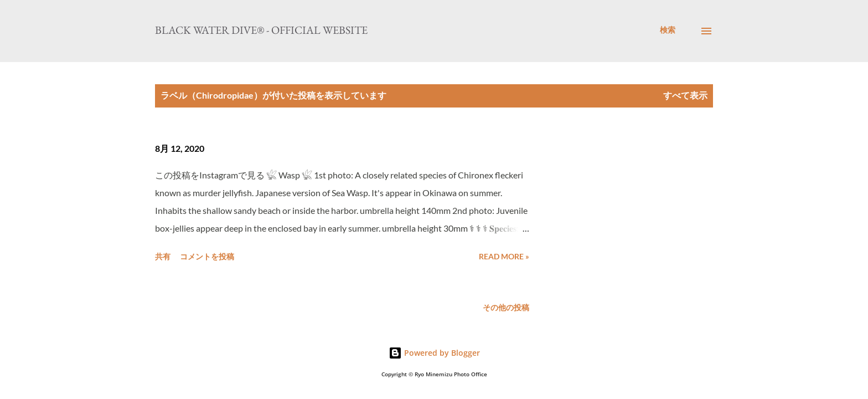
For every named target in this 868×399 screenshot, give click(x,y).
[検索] (668, 30)
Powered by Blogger (434, 353)
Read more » (504, 256)
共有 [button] (163, 256)
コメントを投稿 (207, 256)
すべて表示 (685, 95)
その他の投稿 (506, 307)
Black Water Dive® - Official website (261, 30)
